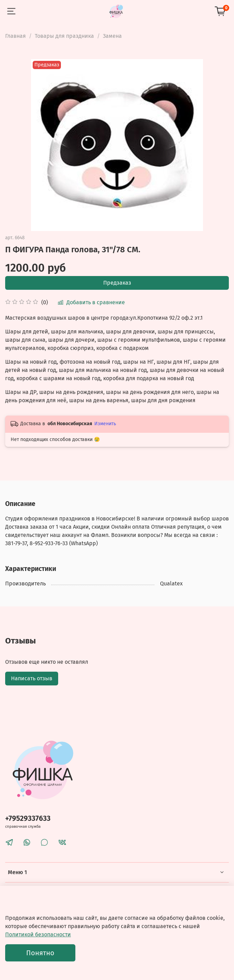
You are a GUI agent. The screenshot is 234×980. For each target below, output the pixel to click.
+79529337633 (28, 819)
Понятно (40, 953)
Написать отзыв (32, 678)
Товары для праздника (64, 36)
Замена (112, 36)
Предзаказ (117, 283)
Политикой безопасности (38, 934)
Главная (15, 36)
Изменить (105, 424)
